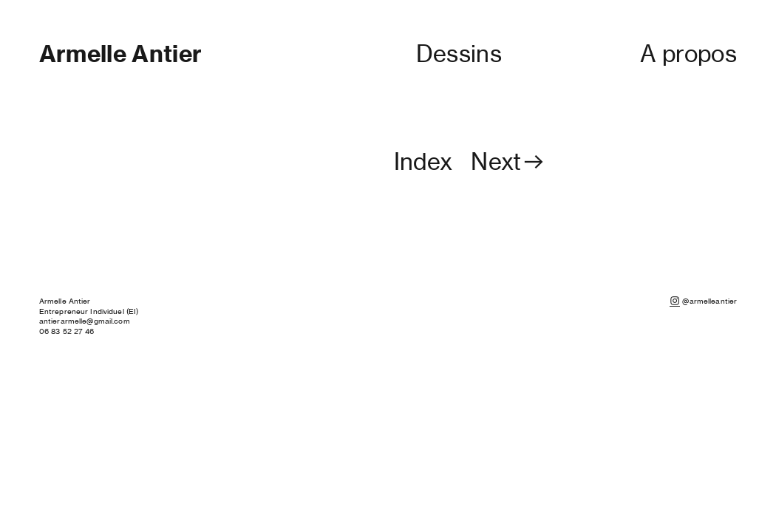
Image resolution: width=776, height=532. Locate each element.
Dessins (459, 54)
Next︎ (508, 162)
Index (423, 162)
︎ (675, 301)
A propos (689, 54)
